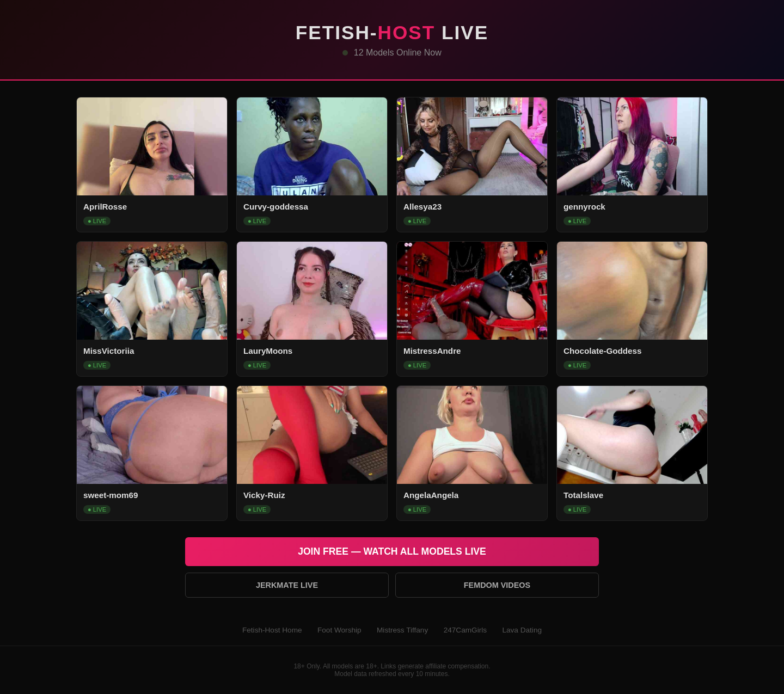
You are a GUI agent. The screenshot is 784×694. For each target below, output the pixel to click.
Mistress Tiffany (402, 630)
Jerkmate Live (287, 585)
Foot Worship (339, 630)
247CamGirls (465, 630)
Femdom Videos (497, 585)
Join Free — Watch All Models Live (392, 551)
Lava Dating (522, 630)
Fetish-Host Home (272, 630)
